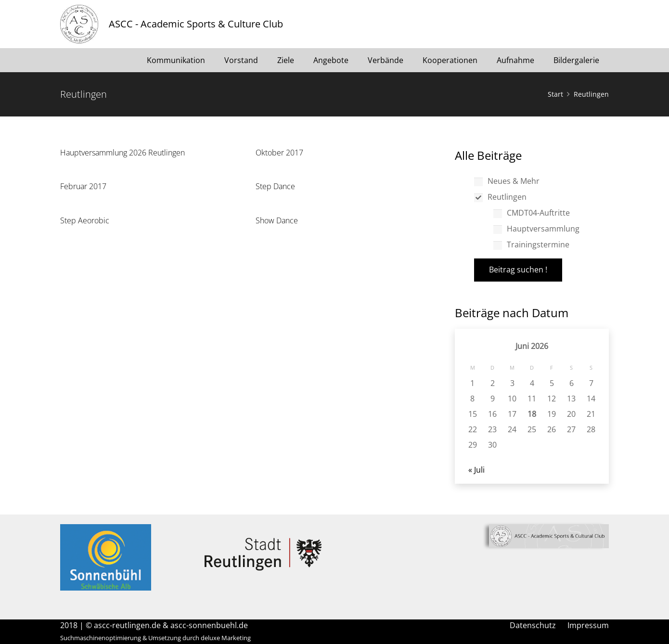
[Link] (79, 24)
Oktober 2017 (279, 153)
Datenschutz (533, 625)
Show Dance (277, 220)
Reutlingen (500, 197)
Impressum (588, 625)
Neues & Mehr (507, 181)
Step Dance (275, 186)
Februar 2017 (83, 186)
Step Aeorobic (85, 220)
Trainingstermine (531, 245)
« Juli (476, 470)
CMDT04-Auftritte (532, 213)
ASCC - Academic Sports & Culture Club (196, 24)
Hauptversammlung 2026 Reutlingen (122, 153)
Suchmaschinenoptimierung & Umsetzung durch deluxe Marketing (155, 638)
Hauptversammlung (536, 229)
